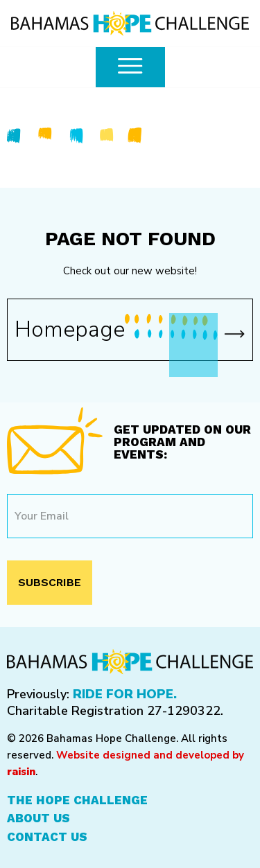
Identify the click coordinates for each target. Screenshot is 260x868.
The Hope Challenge (77, 800)
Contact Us (47, 837)
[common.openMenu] (130, 67)
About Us (38, 818)
